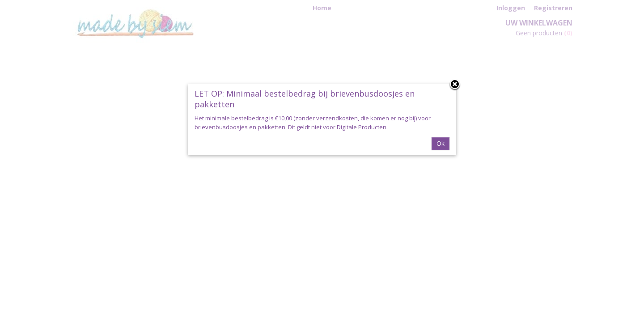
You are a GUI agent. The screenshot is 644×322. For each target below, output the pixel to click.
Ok (441, 143)
